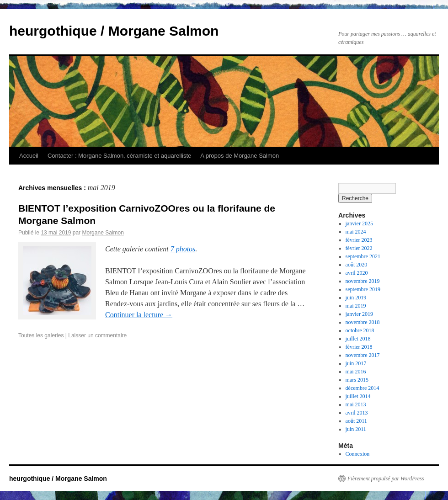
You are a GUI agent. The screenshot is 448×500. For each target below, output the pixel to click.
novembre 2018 (363, 322)
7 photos (183, 249)
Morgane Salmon (103, 233)
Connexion (358, 454)
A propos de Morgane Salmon (240, 156)
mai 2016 (356, 372)
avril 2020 (357, 273)
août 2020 (357, 265)
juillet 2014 (358, 396)
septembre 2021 (363, 256)
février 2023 (359, 240)
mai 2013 (356, 404)
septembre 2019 (363, 289)
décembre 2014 (363, 388)
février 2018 (359, 347)
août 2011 (356, 421)
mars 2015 (357, 380)
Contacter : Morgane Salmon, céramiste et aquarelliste (119, 156)
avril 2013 (357, 413)
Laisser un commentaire (97, 335)
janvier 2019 (359, 314)
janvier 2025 (359, 223)
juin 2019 (356, 298)
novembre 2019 (363, 281)
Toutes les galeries (41, 335)
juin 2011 (356, 429)
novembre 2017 (363, 355)
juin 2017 (356, 363)
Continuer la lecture (139, 315)
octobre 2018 (360, 330)
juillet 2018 (358, 339)
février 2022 (359, 248)
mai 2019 (356, 306)
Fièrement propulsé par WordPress (386, 479)
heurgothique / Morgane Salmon (114, 31)
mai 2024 (356, 232)
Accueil (29, 156)
